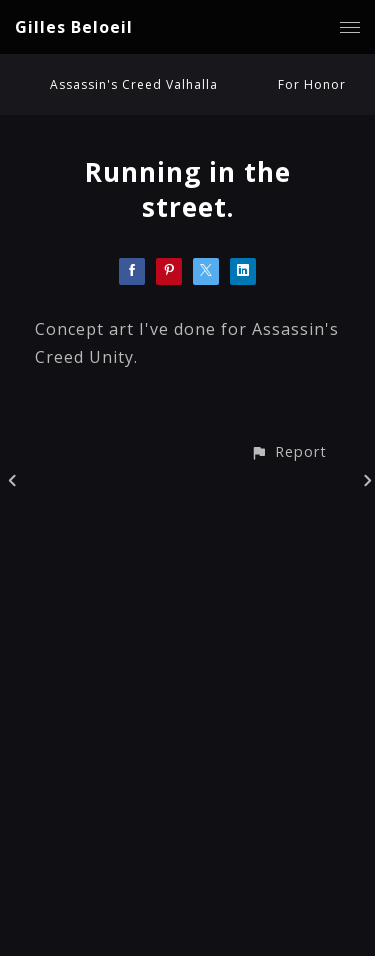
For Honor (312, 84)
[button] (288, 451)
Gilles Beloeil (74, 27)
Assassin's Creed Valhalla (134, 84)
